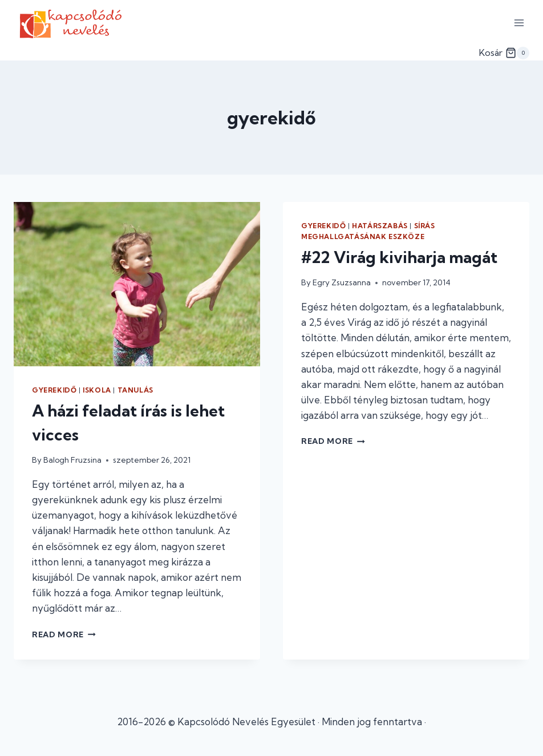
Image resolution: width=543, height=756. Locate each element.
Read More (64, 634)
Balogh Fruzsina (72, 460)
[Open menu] (519, 23)
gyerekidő (54, 390)
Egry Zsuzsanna (342, 282)
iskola (97, 390)
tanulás (135, 390)
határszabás (380, 226)
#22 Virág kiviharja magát (399, 257)
